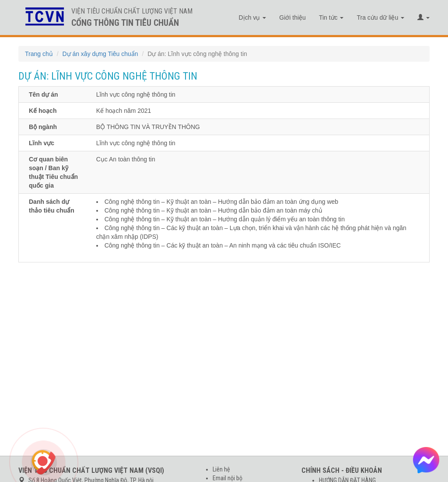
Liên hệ (221, 469)
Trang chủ (39, 54)
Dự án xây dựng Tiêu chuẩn (100, 54)
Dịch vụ (253, 17)
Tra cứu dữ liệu (380, 17)
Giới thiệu (292, 17)
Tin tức (331, 17)
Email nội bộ (227, 478)
